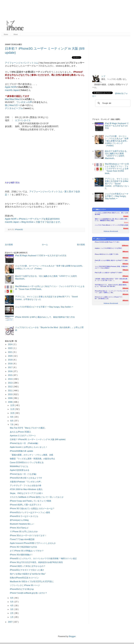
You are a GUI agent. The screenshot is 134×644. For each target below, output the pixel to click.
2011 (10, 391)
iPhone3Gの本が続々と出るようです (26, 478)
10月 (13, 413)
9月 (12, 417)
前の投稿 (81, 245)
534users (125, 288)
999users (125, 252)
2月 (12, 613)
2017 (10, 367)
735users (125, 270)
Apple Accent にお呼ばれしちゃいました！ (29, 447)
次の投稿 (9, 245)
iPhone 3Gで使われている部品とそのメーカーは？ (32, 509)
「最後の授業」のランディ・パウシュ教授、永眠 (31, 455)
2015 (10, 375)
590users (125, 282)
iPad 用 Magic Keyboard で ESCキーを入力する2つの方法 (41, 256)
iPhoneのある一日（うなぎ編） (24, 474)
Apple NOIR (11, 87)
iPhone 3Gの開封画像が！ (21, 555)
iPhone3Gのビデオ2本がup (22, 589)
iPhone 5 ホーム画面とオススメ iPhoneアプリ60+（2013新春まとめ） (109, 298)
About (16, 34)
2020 (10, 356)
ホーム (45, 245)
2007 (10, 622)
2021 (10, 352)
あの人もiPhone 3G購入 (20, 432)
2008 (10, 402)
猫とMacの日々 (12, 105)
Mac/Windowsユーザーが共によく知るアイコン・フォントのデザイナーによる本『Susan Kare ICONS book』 (117, 169)
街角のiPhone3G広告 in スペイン (24, 578)
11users (126, 216)
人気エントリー (100, 239)
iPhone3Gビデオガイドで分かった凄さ (27, 570)
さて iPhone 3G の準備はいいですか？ (27, 551)
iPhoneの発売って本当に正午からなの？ (28, 566)
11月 (13, 409)
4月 (12, 606)
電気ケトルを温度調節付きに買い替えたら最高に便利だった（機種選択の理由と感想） (111, 220)
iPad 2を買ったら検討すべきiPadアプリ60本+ (109, 273)
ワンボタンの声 (24, 102)
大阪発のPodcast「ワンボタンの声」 (26, 482)
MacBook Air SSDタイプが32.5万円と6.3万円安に (32, 582)
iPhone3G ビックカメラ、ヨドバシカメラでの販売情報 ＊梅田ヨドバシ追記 (43, 558)
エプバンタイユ (23, 120)
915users (125, 258)
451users (125, 294)
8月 (12, 421)
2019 (10, 360)
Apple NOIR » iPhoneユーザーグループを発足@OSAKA (32, 219)
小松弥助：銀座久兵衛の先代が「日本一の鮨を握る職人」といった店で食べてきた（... (111, 280)
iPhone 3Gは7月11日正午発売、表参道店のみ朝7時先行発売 (36, 562)
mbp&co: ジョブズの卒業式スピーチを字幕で (108, 248)
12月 (13, 405)
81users (126, 228)
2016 (10, 371)
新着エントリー (100, 209)
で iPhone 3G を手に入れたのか (24, 532)
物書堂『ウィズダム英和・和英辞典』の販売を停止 (32, 459)
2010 (10, 394)
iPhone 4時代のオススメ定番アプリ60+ (107, 254)
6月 (12, 598)
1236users (125, 245)
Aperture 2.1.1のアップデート (23, 436)
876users (125, 264)
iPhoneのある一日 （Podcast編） (25, 443)
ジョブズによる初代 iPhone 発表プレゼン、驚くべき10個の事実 (112, 214)
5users (126, 222)
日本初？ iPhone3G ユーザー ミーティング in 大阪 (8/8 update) (38, 439)
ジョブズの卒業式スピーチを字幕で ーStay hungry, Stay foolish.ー (44, 307)
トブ (103, 76)
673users (125, 276)
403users (125, 300)
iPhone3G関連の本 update (21, 451)
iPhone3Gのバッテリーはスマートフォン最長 (30, 512)
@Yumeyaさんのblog (19, 520)
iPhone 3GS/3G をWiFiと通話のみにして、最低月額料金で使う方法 (45, 317)
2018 (10, 364)
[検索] (112, 103)
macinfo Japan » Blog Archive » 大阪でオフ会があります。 (34, 222)
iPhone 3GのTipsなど (19, 528)
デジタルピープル (14, 108)
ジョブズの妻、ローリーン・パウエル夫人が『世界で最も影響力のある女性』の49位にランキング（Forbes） (117, 141)
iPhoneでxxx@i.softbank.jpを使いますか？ (28, 593)
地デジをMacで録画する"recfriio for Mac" (28, 574)
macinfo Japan (12, 90)
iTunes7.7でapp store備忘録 (22, 539)
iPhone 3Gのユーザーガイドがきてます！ (28, 535)
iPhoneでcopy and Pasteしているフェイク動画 (30, 501)
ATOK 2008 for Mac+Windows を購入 (26, 489)
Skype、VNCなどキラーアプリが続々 (26, 493)
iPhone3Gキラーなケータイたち (24, 516)
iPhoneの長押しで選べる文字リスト (26, 505)
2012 (10, 387)
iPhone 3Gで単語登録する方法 (23, 547)
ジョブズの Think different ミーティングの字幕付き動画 (112, 225)
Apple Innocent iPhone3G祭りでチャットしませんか (33, 543)
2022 (10, 348)
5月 (12, 602)
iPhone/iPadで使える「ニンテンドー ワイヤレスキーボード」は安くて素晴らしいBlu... (111, 292)
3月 (12, 609)
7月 (12, 425)
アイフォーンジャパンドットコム (22, 63)
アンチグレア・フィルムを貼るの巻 (26, 485)
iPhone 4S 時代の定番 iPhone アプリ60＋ (107, 242)
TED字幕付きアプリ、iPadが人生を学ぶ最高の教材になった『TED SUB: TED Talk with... (111, 286)
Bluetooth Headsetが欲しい (22, 524)
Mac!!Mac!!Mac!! (13, 99)
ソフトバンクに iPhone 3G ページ (25, 585)
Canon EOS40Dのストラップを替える (27, 462)
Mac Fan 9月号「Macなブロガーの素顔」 (28, 428)
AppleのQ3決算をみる (20, 470)
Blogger (72, 636)
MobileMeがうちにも (19, 466)
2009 (10, 398)
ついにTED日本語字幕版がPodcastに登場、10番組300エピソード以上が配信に (111, 267)
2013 (10, 383)
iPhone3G (19, 229)
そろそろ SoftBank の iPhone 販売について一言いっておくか (37, 497)
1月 (12, 617)
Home (6, 34)
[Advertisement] (51, 17)
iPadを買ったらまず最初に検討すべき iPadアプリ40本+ (111, 261)
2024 (10, 344)
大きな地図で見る (12, 183)
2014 (10, 379)
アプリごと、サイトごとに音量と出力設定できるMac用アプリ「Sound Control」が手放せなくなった (117, 184)
